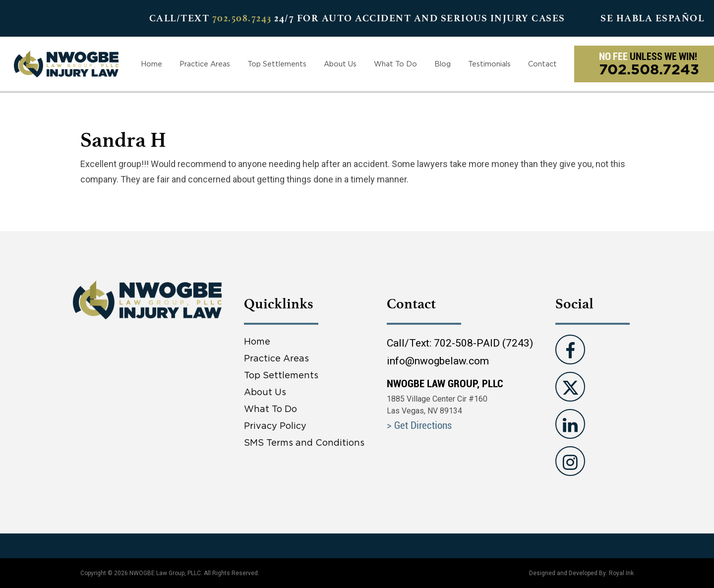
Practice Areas (205, 64)
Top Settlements (277, 64)
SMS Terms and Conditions (304, 442)
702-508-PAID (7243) (483, 343)
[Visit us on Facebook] (570, 350)
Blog (443, 64)
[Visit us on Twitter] (570, 387)
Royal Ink (621, 573)
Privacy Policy (275, 426)
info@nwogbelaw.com (438, 361)
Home (151, 64)
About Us (340, 64)
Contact (542, 64)
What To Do (395, 64)
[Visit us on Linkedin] (570, 424)
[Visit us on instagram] (570, 461)
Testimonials (489, 64)
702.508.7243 (242, 18)
